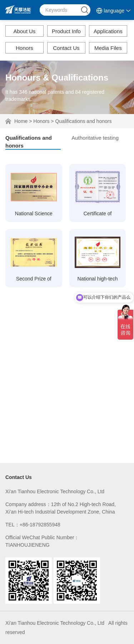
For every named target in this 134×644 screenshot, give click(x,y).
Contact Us (66, 48)
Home (21, 121)
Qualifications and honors (83, 121)
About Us (25, 31)
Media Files (108, 48)
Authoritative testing (95, 138)
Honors (24, 48)
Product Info (66, 31)
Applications (108, 31)
